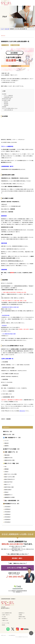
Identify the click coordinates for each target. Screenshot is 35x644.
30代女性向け (7, 512)
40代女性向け (7, 517)
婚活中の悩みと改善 (9, 487)
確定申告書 (6, 103)
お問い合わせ (22, 411)
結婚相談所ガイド (5, 45)
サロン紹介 (4, 617)
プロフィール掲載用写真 (8, 95)
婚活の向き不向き (8, 482)
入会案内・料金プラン (6, 615)
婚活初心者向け (8, 490)
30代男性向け (7, 514)
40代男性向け (7, 519)
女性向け (6, 472)
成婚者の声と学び (8, 458)
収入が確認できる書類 (6, 100)
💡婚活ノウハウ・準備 (15, 45)
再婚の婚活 (7, 455)
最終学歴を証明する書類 (7, 99)
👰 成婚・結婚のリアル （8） (11, 452)
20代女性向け (7, 507)
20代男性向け (7, 509)
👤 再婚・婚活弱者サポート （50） (12, 437)
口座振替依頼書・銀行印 (8, 97)
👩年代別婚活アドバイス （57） (11, 504)
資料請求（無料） (18, 558)
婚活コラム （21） (8, 431)
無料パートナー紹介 (22, 619)
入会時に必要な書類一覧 (8, 110)
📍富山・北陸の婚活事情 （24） (11, 500)
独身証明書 (4, 107)
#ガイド (3, 419)
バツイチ (6, 441)
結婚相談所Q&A (5, 619)
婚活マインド (7, 484)
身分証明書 (4, 94)
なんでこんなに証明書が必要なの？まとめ (10, 108)
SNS (5, 466)
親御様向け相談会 (22, 617)
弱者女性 (6, 443)
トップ (2, 29)
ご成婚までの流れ (5, 620)
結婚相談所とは (21, 613)
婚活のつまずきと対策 (9, 477)
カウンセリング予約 (5, 623)
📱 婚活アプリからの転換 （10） (12, 449)
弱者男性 (6, 446)
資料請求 (3, 625)
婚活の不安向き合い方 (9, 479)
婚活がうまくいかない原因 (10, 474)
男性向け (6, 492)
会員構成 (20, 615)
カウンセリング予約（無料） (18, 568)
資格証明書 (6, 105)
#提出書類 (8, 419)
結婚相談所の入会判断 (9, 497)
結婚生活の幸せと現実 (9, 460)
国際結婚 (6, 469)
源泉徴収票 (6, 102)
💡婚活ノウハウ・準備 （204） (11, 463)
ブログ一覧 (7, 29)
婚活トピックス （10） (9, 434)
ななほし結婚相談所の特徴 (7, 613)
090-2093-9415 (15, 577)
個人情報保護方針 (12, 635)
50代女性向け (7, 522)
